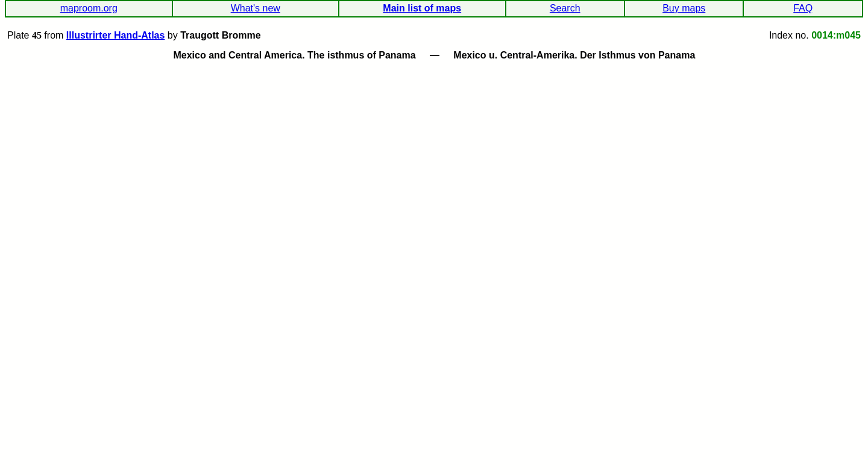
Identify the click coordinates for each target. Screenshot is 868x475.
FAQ (803, 8)
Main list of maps (422, 8)
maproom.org (89, 8)
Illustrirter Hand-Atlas (116, 35)
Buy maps (684, 8)
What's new (256, 8)
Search (565, 8)
